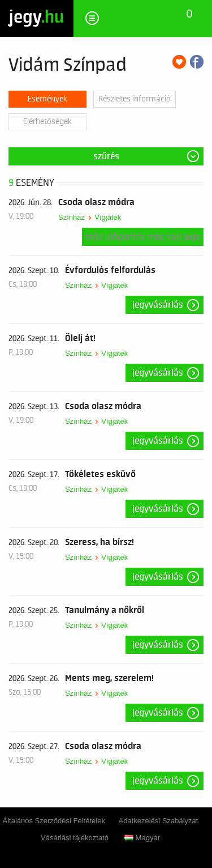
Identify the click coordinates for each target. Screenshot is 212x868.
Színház (72, 217)
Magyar (142, 838)
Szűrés (106, 156)
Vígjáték (108, 217)
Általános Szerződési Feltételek (54, 821)
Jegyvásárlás (158, 305)
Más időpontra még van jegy (143, 237)
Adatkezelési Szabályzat (159, 821)
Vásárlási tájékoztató (75, 838)
